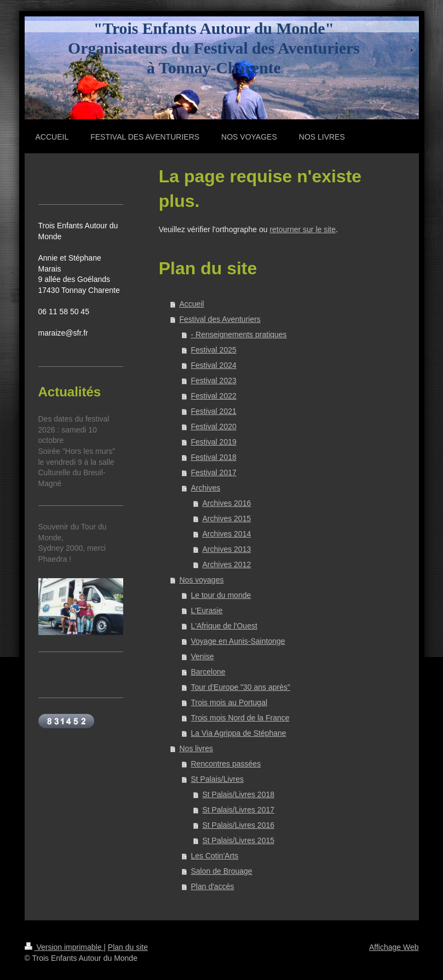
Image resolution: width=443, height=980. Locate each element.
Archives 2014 (227, 534)
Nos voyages (202, 580)
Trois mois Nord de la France (240, 718)
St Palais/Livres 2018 (239, 794)
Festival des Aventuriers (220, 319)
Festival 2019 (214, 442)
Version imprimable (64, 947)
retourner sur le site (303, 229)
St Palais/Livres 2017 (239, 810)
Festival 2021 (214, 411)
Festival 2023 (214, 381)
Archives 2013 (227, 549)
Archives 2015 (227, 518)
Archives (206, 488)
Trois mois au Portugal (229, 702)
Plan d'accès (213, 886)
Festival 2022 (214, 396)
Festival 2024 (214, 365)
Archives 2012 (227, 564)
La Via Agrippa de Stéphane (239, 733)
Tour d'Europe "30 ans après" (241, 687)
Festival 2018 (214, 457)
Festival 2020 (214, 426)
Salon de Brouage (222, 871)
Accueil (192, 304)
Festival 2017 (214, 472)
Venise (203, 656)
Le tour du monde (221, 595)
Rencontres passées (226, 764)
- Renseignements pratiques (239, 335)
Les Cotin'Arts (215, 856)
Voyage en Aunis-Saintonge (238, 641)
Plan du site (128, 947)
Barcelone (208, 672)
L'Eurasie (207, 610)
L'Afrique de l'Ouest (224, 626)
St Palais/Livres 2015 (239, 840)
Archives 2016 (227, 503)
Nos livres (196, 748)
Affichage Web (394, 947)
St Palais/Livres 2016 (239, 825)
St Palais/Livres (217, 779)
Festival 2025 (214, 350)
